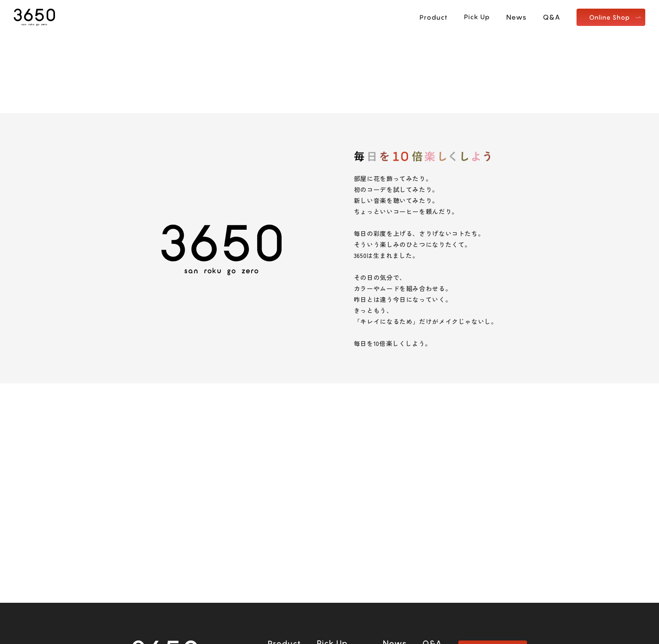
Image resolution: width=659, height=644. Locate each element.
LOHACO (367, 555)
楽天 (289, 555)
